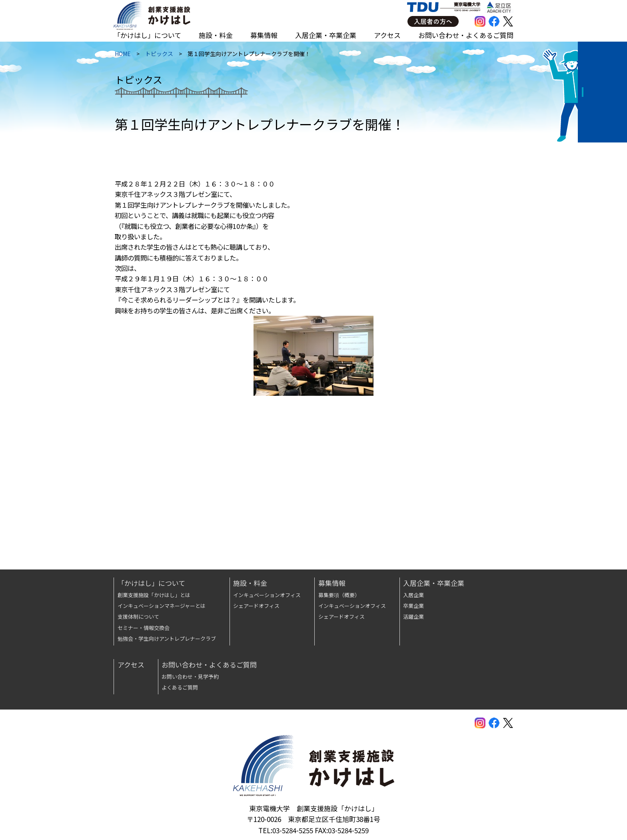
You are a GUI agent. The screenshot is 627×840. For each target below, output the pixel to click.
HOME (122, 56)
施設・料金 (216, 35)
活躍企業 (413, 616)
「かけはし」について (147, 35)
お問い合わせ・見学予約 (190, 677)
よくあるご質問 (180, 687)
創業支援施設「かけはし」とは (154, 595)
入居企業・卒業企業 (326, 35)
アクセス (387, 35)
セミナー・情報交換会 (144, 628)
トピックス (158, 56)
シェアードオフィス (256, 606)
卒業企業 (413, 606)
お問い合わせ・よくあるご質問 (466, 35)
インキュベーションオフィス (267, 595)
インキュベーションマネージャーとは (162, 606)
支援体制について (138, 616)
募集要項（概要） (339, 595)
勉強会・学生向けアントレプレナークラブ (167, 639)
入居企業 (413, 595)
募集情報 (264, 35)
